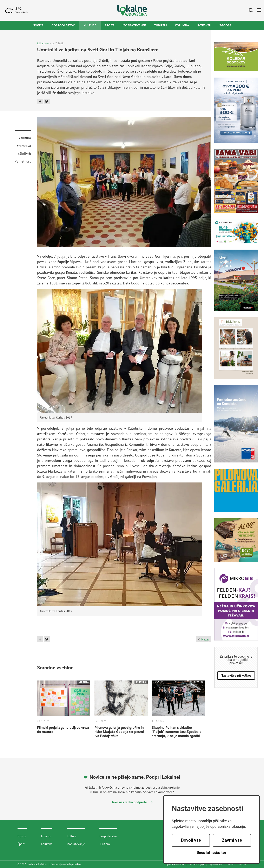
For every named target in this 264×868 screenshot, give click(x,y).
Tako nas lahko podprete (132, 802)
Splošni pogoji (197, 864)
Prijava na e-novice (174, 864)
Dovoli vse (191, 840)
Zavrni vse (232, 840)
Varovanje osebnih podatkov (66, 864)
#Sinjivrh (24, 154)
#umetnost (23, 161)
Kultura (90, 25)
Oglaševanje (215, 864)
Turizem (160, 25)
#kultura (25, 138)
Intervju (204, 25)
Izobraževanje (134, 25)
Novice (38, 25)
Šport (110, 25)
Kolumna (182, 25)
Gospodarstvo (63, 25)
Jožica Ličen (43, 43)
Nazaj (204, 639)
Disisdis (231, 864)
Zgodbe (225, 25)
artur (243, 864)
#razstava (24, 146)
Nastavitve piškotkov (236, 675)
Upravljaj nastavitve (212, 853)
